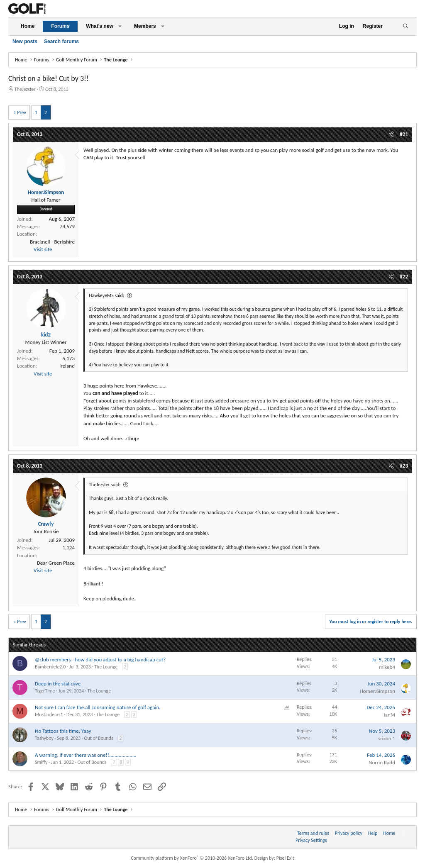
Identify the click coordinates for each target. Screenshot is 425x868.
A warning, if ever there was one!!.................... (86, 755)
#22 (404, 277)
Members (145, 26)
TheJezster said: (105, 485)
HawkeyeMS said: (106, 295)
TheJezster (25, 89)
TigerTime (45, 691)
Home (28, 26)
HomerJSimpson (377, 691)
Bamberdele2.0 (50, 667)
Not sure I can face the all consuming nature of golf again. (98, 707)
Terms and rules (313, 833)
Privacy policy (349, 833)
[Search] (405, 26)
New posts (25, 41)
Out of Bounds (98, 738)
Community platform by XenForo (192, 858)
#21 (404, 134)
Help (373, 833)
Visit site (43, 249)
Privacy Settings (311, 840)
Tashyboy (44, 738)
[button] (120, 26)
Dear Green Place (56, 563)
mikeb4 (387, 667)
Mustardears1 (49, 714)
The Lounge (106, 667)
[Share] (391, 134)
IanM (390, 715)
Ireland (67, 366)
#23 (404, 466)
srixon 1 (387, 738)
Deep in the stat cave (58, 684)
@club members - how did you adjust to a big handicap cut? (100, 660)
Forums (60, 26)
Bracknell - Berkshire (52, 242)
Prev (22, 112)
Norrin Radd (382, 762)
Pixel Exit (285, 858)
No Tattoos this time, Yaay (63, 731)
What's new (100, 26)
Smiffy (41, 762)
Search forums (61, 41)
